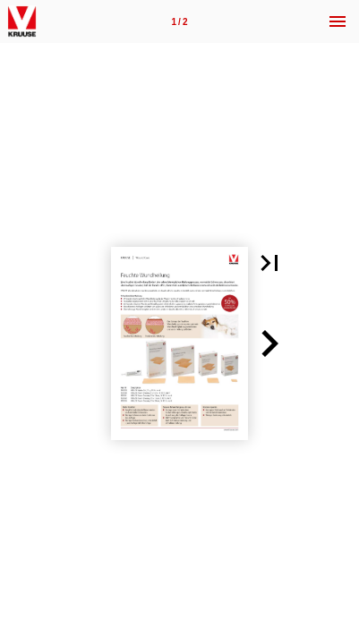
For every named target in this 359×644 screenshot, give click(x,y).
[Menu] (338, 21)
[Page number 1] (180, 21)
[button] (269, 263)
